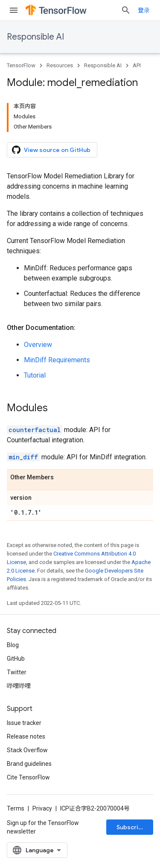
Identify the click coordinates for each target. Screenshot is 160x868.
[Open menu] (14, 10)
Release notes (26, 736)
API (137, 65)
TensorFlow (21, 65)
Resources (60, 65)
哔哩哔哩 (19, 686)
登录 (144, 10)
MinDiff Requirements (57, 360)
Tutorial (35, 375)
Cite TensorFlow (28, 777)
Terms (16, 808)
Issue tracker (24, 723)
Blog (13, 645)
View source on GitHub (51, 150)
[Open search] (126, 10)
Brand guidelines (29, 764)
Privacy (42, 808)
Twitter (17, 672)
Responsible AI (35, 37)
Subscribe (131, 827)
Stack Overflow (27, 750)
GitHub (16, 659)
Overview (38, 345)
